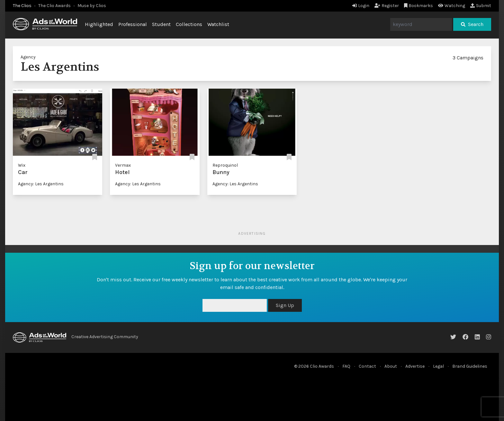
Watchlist (218, 24)
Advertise (415, 366)
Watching (452, 6)
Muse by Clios (92, 6)
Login (361, 6)
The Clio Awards (54, 6)
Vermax (123, 165)
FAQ (346, 366)
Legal (438, 366)
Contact (367, 366)
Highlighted (99, 24)
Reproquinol (225, 165)
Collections (189, 24)
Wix (22, 165)
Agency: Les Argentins (41, 184)
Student (161, 24)
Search (472, 24)
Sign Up (285, 305)
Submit (481, 6)
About (391, 366)
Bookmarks (419, 6)
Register (387, 6)
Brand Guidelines (470, 366)
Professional (133, 24)
